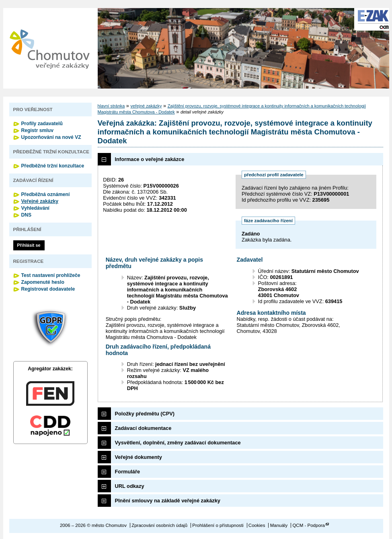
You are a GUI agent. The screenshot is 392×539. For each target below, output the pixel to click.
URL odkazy (130, 486)
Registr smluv (37, 130)
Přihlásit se (29, 245)
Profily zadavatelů (42, 124)
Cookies (257, 525)
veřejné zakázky (146, 106)
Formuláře (128, 472)
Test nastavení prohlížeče (51, 275)
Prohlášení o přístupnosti (218, 525)
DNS (27, 215)
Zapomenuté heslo (43, 282)
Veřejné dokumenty (139, 457)
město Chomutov (49, 48)
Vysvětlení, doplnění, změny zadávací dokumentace (178, 443)
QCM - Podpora (309, 525)
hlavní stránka (111, 106)
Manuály (279, 525)
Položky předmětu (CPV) (145, 414)
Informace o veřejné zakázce (150, 159)
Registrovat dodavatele (48, 289)
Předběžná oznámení (46, 194)
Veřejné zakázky (40, 201)
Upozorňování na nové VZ (51, 137)
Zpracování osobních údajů (159, 525)
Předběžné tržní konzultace (53, 166)
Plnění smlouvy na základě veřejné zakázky (168, 501)
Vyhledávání (36, 208)
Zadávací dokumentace (143, 428)
